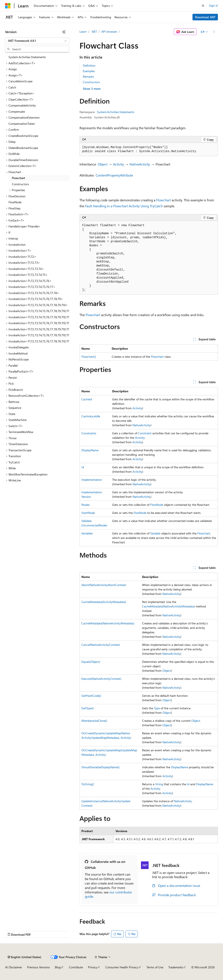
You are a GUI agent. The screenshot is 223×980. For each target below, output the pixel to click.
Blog (58, 967)
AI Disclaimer (14, 967)
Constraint (145, 433)
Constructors (91, 82)
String (159, 784)
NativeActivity (140, 164)
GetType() (88, 708)
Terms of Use (155, 967)
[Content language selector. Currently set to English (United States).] (24, 957)
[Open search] (203, 6)
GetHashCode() (91, 696)
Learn (83, 32)
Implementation (92, 480)
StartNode (88, 513)
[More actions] (214, 32)
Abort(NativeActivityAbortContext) (104, 585)
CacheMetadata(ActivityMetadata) (104, 602)
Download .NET (205, 17)
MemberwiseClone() (94, 721)
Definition (89, 65)
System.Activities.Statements (116, 112)
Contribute (76, 967)
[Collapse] (64, 32)
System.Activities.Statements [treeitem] (27, 57)
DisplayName (90, 450)
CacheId (87, 399)
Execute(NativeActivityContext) (101, 679)
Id (83, 467)
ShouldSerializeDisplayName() (100, 767)
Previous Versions (38, 967)
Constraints (89, 433)
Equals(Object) (91, 662)
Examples (89, 71)
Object (103, 164)
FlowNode (157, 505)
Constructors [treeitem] (20, 184)
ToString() (88, 784)
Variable (155, 533)
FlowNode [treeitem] (15, 202)
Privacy (93, 967)
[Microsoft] (8, 6)
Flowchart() (89, 357)
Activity (118, 164)
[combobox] (37, 41)
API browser (109, 32)
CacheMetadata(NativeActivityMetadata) (168, 606)
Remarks (88, 76)
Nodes (86, 505)
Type (157, 708)
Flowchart (164, 200)
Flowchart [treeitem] (18, 178)
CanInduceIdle (91, 416)
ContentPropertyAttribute (114, 175)
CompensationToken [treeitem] (22, 124)
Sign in (213, 5)
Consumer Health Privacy (122, 967)
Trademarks (176, 967)
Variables (87, 533)
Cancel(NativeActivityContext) (101, 645)
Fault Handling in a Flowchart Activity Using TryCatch (124, 206)
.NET (94, 32)
